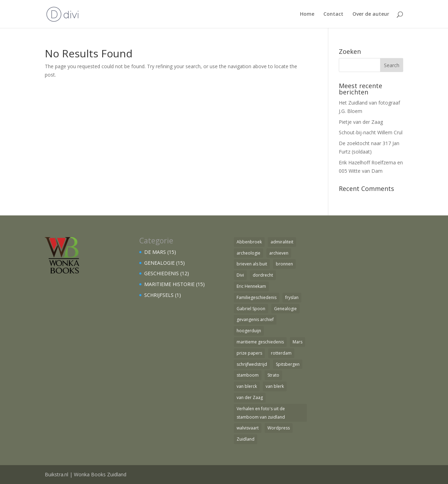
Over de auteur (371, 14)
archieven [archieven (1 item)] (279, 253)
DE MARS (155, 252)
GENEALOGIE (159, 263)
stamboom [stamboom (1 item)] (248, 375)
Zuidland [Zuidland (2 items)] (246, 439)
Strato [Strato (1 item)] (273, 375)
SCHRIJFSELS (159, 295)
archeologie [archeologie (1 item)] (248, 253)
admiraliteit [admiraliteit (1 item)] (282, 242)
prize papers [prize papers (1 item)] (249, 353)
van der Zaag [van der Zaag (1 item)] (250, 397)
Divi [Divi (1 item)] (240, 275)
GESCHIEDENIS (162, 273)
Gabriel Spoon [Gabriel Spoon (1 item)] (251, 309)
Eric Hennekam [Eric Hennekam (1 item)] (251, 286)
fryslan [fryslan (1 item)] (292, 297)
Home (307, 14)
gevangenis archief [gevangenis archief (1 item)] (255, 319)
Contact (333, 14)
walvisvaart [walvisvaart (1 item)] (248, 428)
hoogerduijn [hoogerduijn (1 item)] (249, 331)
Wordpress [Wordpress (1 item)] (279, 428)
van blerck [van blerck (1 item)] (247, 386)
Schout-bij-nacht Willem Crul (371, 132)
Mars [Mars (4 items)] (297, 342)
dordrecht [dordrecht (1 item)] (263, 275)
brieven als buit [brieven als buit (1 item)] (252, 264)
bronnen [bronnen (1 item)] (284, 264)
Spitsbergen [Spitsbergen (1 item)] (288, 364)
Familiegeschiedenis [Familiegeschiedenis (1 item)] (257, 297)
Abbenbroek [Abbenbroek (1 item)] (249, 242)
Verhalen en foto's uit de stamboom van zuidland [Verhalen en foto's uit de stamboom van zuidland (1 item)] (261, 413)
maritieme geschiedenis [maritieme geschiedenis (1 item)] (260, 342)
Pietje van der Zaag (361, 122)
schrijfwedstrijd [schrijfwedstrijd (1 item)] (252, 364)
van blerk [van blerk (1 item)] (275, 386)
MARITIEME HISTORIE (169, 284)
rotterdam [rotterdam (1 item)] (281, 353)
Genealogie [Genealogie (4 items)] (285, 309)
